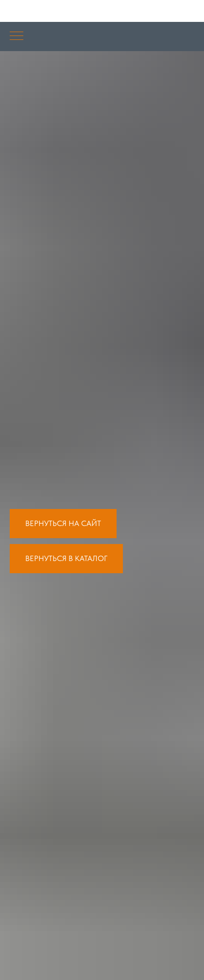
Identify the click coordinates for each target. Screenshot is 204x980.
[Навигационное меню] (17, 36)
